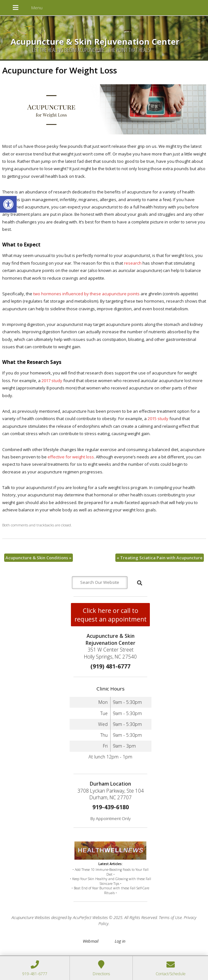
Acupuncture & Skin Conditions (39, 558)
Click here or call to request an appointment (111, 615)
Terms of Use (170, 917)
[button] (8, 204)
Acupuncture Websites (31, 917)
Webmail (91, 941)
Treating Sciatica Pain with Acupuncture (160, 558)
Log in (120, 941)
